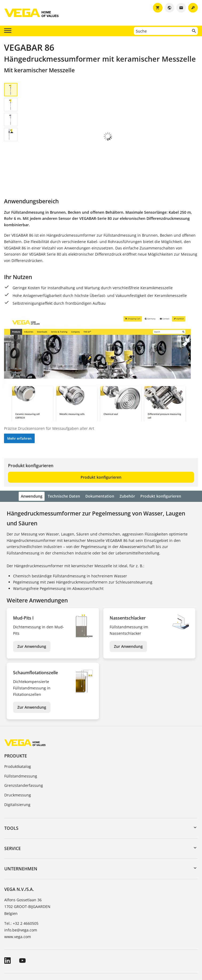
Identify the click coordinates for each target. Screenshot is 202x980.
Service (13, 812)
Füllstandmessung (21, 740)
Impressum (84, 948)
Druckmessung (18, 759)
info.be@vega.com (21, 894)
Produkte (16, 720)
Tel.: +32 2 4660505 (21, 887)
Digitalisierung (17, 769)
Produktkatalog (18, 730)
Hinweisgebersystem (174, 948)
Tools (11, 792)
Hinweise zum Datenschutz (124, 948)
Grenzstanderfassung (24, 749)
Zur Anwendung (32, 610)
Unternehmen (21, 833)
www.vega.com (18, 901)
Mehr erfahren (19, 402)
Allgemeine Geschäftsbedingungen (36, 948)
